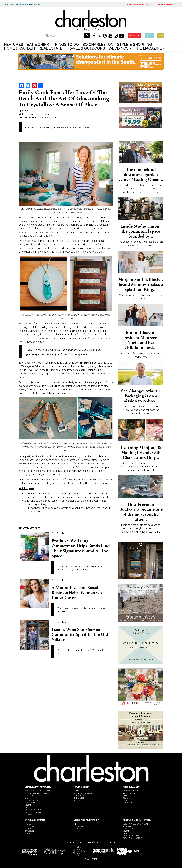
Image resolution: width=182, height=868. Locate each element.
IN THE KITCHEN (80, 798)
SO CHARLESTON (98, 44)
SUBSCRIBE (135, 35)
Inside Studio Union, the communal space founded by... (141, 231)
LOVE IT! (28, 833)
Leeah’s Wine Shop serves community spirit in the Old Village (80, 634)
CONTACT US (30, 803)
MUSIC (125, 796)
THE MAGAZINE (150, 48)
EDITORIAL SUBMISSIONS (34, 812)
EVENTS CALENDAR (130, 791)
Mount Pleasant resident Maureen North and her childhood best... (141, 340)
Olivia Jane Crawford (39, 114)
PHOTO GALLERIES (81, 826)
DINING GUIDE (79, 791)
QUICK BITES (79, 796)
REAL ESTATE (50, 48)
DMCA (95, 859)
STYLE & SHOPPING (134, 44)
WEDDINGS (120, 48)
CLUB (161, 35)
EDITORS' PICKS (129, 800)
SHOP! (149, 35)
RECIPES (77, 800)
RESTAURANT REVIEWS (83, 793)
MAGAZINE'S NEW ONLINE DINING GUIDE (151, 4)
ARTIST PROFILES (129, 793)
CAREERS (28, 815)
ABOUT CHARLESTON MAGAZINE (38, 791)
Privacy (88, 859)
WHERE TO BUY (31, 808)
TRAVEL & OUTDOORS (85, 48)
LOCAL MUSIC (79, 829)
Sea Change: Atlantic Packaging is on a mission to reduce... (141, 396)
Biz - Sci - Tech (59, 533)
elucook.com (49, 508)
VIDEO (76, 824)
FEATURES (14, 44)
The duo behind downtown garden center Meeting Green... (141, 174)
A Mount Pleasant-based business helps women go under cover (77, 593)
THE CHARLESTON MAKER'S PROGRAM (22, 4)
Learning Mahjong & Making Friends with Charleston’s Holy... (141, 453)
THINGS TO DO (66, 44)
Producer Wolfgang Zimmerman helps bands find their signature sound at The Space (81, 548)
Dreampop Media (48, 118)
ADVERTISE (29, 805)
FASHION (28, 829)
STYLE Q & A (29, 826)
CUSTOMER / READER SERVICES (37, 793)
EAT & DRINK (38, 44)
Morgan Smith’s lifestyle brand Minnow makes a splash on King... (141, 284)
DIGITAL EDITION (31, 800)
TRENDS (28, 824)
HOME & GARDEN (19, 48)
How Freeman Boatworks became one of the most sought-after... (141, 512)
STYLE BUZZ (30, 831)
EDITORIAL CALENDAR (33, 810)
